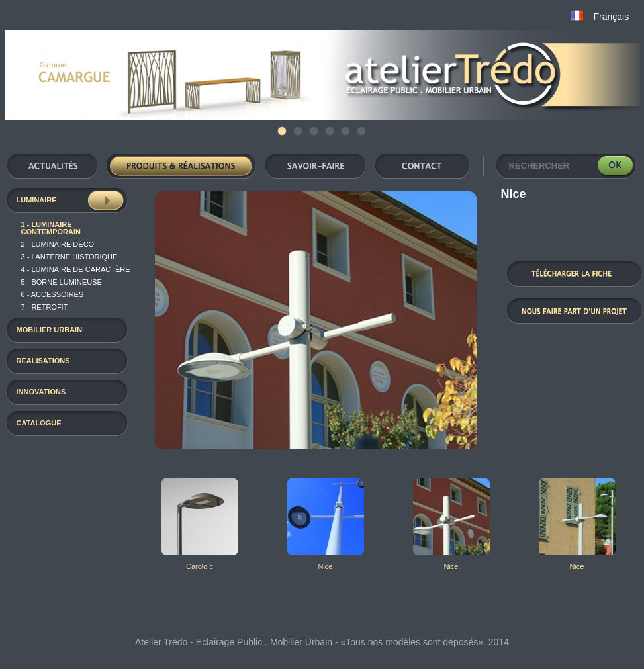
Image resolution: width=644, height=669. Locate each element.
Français (612, 17)
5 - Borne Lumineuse (62, 282)
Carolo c (200, 566)
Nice (325, 566)
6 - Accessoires (53, 294)
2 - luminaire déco (58, 244)
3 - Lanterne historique (69, 257)
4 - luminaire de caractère (76, 269)
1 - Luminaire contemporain (51, 228)
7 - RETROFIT (45, 307)
